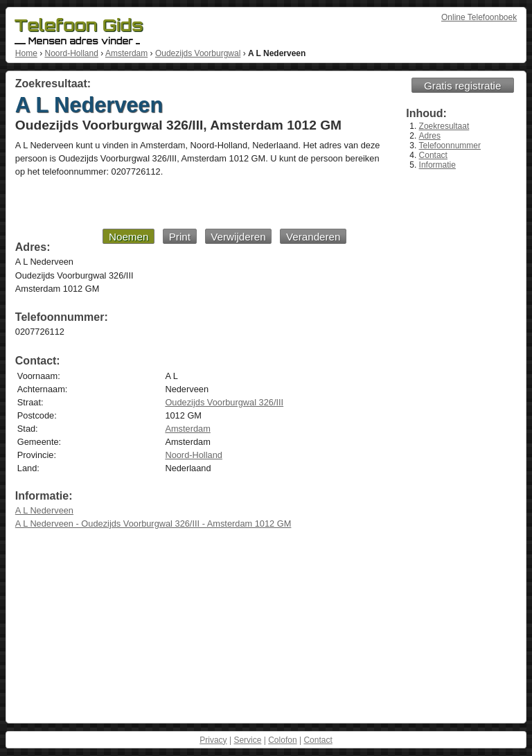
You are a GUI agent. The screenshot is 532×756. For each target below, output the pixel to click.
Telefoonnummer (450, 146)
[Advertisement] (181, 202)
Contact (433, 155)
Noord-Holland (71, 53)
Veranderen (313, 237)
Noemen (128, 237)
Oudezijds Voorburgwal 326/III (224, 402)
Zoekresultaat (444, 126)
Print (180, 237)
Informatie (437, 165)
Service (247, 740)
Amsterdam (126, 53)
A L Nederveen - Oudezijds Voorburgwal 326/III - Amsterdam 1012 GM (153, 524)
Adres (430, 136)
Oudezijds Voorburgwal (198, 53)
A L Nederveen (44, 510)
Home (26, 53)
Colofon (282, 740)
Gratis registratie (462, 86)
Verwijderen (238, 237)
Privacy (213, 740)
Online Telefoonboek (479, 17)
